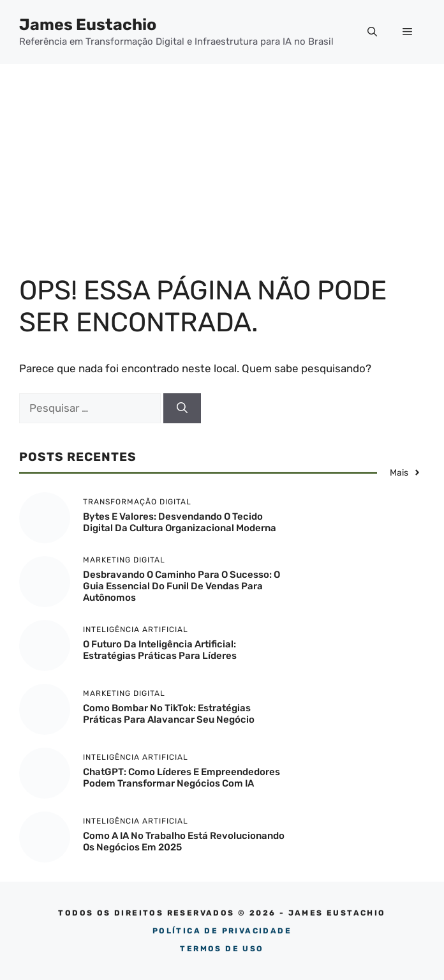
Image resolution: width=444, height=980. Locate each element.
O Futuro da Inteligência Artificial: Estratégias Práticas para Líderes (160, 650)
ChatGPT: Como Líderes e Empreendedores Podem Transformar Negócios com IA (181, 778)
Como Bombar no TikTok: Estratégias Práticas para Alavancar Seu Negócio (169, 714)
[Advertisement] (222, 160)
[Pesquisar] (182, 409)
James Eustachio (88, 25)
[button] (372, 32)
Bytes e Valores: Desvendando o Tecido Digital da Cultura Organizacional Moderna (180, 522)
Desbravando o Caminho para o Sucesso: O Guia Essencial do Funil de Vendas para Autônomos (181, 586)
